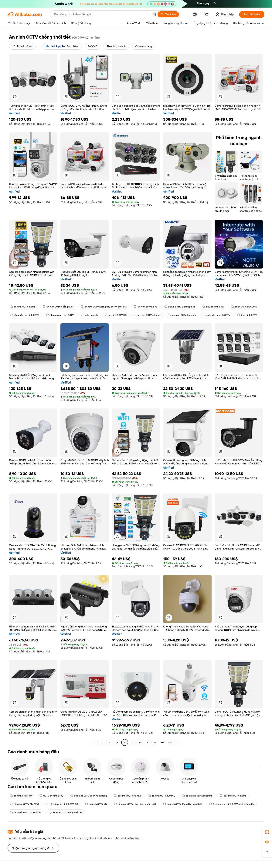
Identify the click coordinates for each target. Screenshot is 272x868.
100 (170, 742)
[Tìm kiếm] (168, 14)
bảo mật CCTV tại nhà (127, 796)
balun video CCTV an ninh (25, 812)
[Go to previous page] (94, 742)
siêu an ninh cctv (213, 307)
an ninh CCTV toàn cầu (182, 315)
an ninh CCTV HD (116, 315)
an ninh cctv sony (21, 796)
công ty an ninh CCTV (244, 307)
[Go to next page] (178, 742)
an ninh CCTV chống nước (58, 307)
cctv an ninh (89, 315)
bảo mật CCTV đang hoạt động (88, 796)
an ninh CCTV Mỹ (96, 804)
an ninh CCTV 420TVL (161, 796)
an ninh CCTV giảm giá (148, 315)
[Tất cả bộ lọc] (22, 46)
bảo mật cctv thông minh (197, 796)
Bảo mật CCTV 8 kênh (233, 796)
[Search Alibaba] (101, 14)
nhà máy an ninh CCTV (60, 315)
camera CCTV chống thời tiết (65, 812)
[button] (154, 14)
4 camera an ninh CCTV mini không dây (232, 804)
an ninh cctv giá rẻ (145, 307)
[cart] (207, 15)
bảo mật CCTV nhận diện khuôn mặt (135, 804)
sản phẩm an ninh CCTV (24, 315)
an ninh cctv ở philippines (180, 307)
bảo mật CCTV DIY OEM (24, 804)
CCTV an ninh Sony (51, 796)
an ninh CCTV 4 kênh (23, 307)
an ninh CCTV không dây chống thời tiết (104, 307)
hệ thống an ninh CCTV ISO (62, 804)
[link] (267, 832)
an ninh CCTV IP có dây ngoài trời (183, 804)
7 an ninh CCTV (247, 315)
